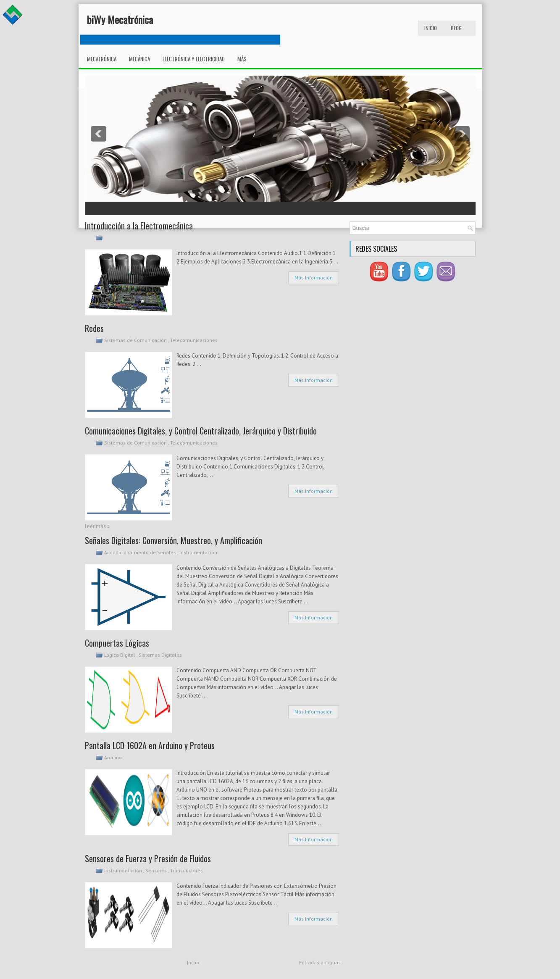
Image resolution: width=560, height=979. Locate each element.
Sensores (157, 870)
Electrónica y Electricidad (194, 59)
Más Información (314, 278)
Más (242, 59)
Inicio (431, 28)
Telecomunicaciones (195, 340)
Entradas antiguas (320, 962)
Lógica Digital (120, 655)
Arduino (114, 757)
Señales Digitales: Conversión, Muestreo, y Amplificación (174, 540)
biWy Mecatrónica (120, 19)
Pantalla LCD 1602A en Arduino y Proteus (150, 745)
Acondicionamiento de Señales (141, 552)
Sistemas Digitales (161, 655)
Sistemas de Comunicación (136, 340)
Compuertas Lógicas (117, 643)
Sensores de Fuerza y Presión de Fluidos (148, 858)
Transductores (187, 870)
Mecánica (139, 59)
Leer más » (97, 526)
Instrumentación (199, 552)
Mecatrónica (102, 59)
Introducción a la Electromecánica (139, 226)
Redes (94, 328)
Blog (456, 28)
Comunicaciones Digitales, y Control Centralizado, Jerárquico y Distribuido (201, 431)
